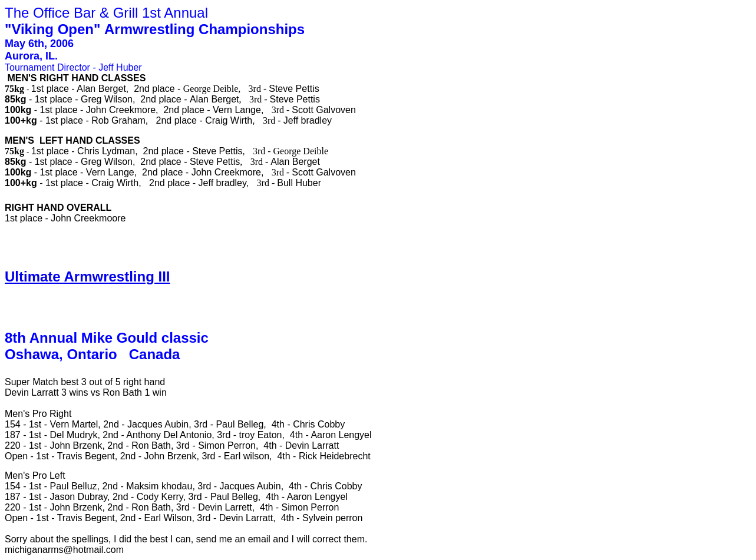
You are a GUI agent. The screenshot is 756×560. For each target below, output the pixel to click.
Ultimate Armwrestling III (88, 276)
